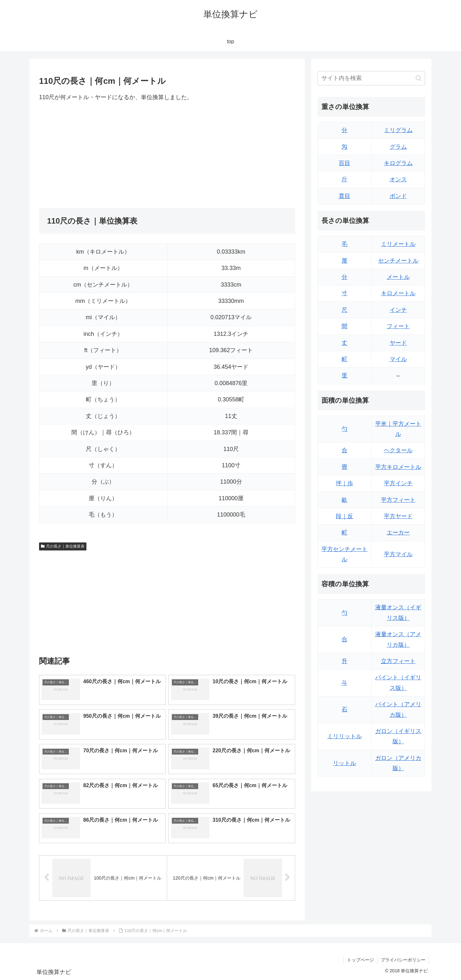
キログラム (398, 163)
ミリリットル (344, 736)
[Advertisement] (103, 155)
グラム (398, 147)
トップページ (360, 960)
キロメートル (398, 293)
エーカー (398, 533)
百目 (344, 163)
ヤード (398, 343)
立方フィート (398, 661)
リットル (344, 763)
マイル (398, 359)
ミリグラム (398, 130)
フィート (398, 326)
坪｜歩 (344, 483)
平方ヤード (398, 516)
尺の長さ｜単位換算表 (63, 546)
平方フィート (398, 500)
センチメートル (398, 261)
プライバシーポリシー (403, 960)
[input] (371, 78)
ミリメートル (398, 244)
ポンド (398, 196)
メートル (398, 277)
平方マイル (398, 554)
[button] (419, 78)
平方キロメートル (398, 467)
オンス (398, 179)
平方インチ (398, 483)
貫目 (344, 196)
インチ (398, 310)
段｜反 (344, 516)
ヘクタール (398, 450)
